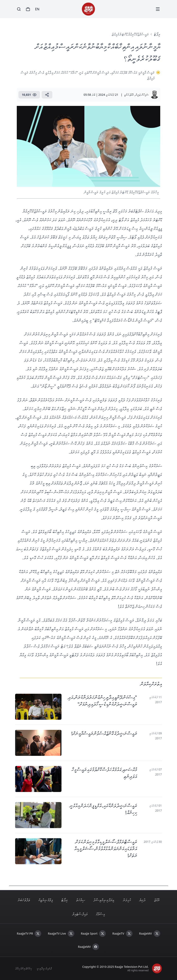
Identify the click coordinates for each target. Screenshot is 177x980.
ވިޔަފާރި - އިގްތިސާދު (104, 900)
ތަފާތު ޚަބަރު (24, 900)
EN (37, 9)
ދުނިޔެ (142, 900)
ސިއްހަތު (81, 900)
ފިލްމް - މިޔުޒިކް (46, 900)
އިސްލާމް (100, 914)
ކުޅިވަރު (127, 900)
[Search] (19, 9)
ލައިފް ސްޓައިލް (80, 914)
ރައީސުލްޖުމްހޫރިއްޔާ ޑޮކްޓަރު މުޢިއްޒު (130, 34)
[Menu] (158, 9)
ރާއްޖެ (157, 900)
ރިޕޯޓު (157, 34)
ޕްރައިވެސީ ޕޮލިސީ (44, 968)
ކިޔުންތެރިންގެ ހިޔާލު (23, 968)
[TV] (28, 9)
